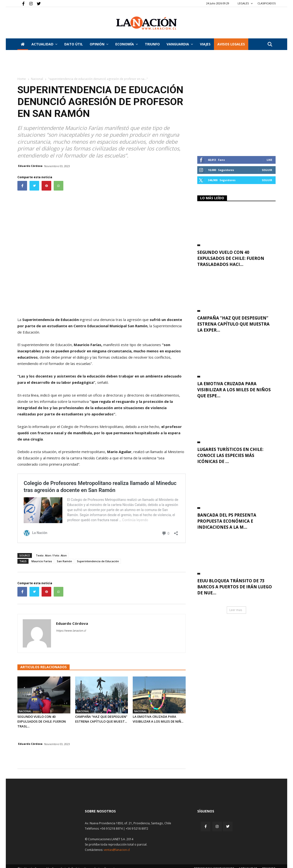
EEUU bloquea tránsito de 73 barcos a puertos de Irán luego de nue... (235, 587)
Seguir (267, 170)
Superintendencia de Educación (98, 561)
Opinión (99, 44)
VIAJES (205, 44)
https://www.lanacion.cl (71, 630)
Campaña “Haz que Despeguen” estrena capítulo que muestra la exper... (233, 324)
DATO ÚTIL (74, 44)
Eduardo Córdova (30, 166)
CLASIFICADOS (267, 3)
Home (22, 79)
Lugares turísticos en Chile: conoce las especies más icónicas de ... (230, 455)
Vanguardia (180, 44)
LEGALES (245, 3)
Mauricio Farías (42, 561)
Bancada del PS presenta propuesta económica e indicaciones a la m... (227, 521)
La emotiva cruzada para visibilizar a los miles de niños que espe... (234, 390)
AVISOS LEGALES (231, 44)
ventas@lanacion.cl (117, 850)
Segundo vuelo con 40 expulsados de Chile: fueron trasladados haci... (231, 258)
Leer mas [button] (236, 610)
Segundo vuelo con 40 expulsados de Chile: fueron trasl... (42, 721)
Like (269, 160)
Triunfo (152, 44)
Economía (127, 44)
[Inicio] (23, 44)
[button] (270, 45)
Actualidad (44, 44)
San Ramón (64, 561)
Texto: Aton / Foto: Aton (51, 555)
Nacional (37, 79)
